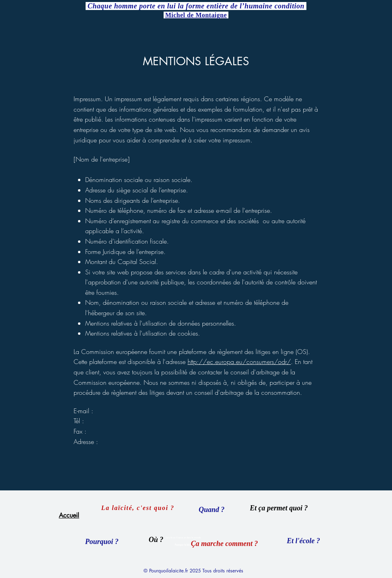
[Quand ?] (212, 510)
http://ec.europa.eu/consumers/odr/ (239, 362)
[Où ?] (156, 540)
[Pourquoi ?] (102, 542)
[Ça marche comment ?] (224, 544)
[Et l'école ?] (303, 541)
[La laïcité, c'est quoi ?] (139, 508)
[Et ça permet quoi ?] (279, 508)
